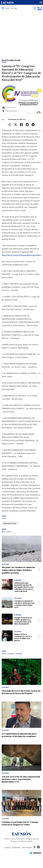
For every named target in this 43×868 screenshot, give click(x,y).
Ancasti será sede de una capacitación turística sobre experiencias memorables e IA (21, 779)
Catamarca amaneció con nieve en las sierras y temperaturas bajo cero (24, 604)
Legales (30, 841)
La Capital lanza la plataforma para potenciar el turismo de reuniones (19, 735)
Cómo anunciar (27, 848)
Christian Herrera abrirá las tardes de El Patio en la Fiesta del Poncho (21, 692)
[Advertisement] (21, 34)
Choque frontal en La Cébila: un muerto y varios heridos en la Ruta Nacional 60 (23, 621)
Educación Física (10, 523)
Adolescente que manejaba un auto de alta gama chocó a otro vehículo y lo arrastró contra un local (24, 587)
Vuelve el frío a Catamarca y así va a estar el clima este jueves (23, 637)
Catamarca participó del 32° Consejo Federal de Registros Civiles (20, 823)
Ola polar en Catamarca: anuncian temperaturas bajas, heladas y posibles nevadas (18, 570)
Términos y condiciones (19, 841)
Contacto (8, 848)
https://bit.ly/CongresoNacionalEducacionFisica (21, 255)
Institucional (16, 848)
